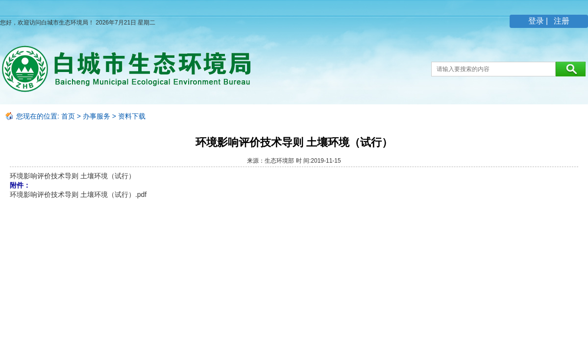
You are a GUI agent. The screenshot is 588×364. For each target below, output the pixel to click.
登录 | (539, 21)
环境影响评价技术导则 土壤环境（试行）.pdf (78, 194)
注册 (561, 21)
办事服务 (97, 116)
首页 (68, 116)
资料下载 (132, 116)
